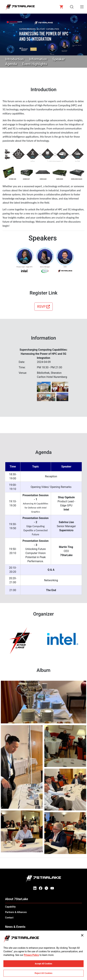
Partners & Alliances (16, 912)
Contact (9, 918)
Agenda (11, 64)
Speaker (59, 59)
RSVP (44, 307)
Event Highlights (35, 64)
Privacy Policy (31, 955)
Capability (10, 907)
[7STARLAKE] (20, 7)
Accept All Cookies (43, 964)
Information (38, 59)
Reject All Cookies (43, 973)
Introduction (15, 59)
